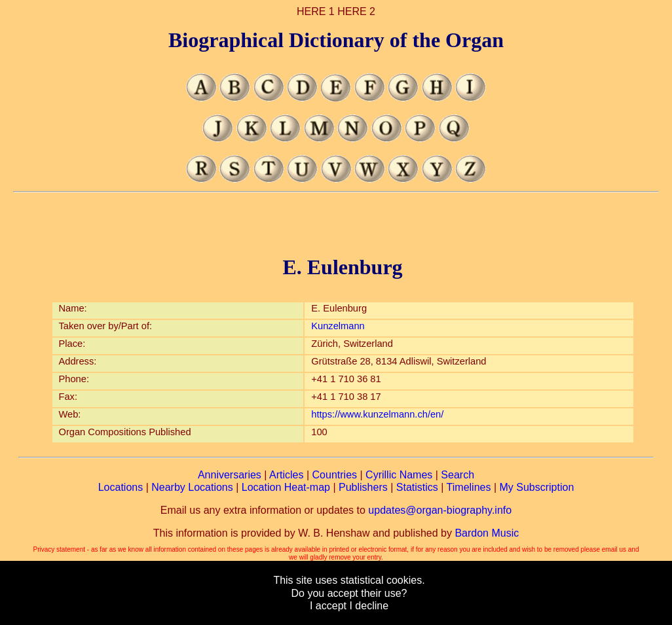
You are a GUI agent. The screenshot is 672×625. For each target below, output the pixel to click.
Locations (121, 487)
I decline (369, 606)
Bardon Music (487, 533)
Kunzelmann (338, 326)
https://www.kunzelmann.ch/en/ (377, 414)
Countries (335, 475)
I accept (328, 606)
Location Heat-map (286, 487)
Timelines (469, 487)
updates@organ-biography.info (440, 510)
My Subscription (536, 487)
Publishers (363, 487)
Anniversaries (230, 475)
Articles (286, 475)
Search (457, 475)
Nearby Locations (192, 487)
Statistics (417, 487)
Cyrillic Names (399, 475)
